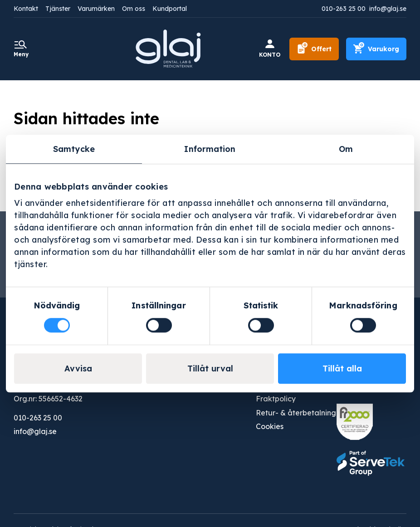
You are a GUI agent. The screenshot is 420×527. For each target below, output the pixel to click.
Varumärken (96, 9)
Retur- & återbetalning (296, 412)
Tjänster (58, 9)
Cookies (270, 425)
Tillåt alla (342, 368)
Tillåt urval (210, 368)
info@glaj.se (388, 9)
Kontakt (26, 9)
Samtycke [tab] (74, 149)
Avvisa (78, 368)
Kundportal (170, 9)
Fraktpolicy (276, 398)
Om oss (134, 9)
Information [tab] (210, 149)
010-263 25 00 (344, 9)
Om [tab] (346, 149)
